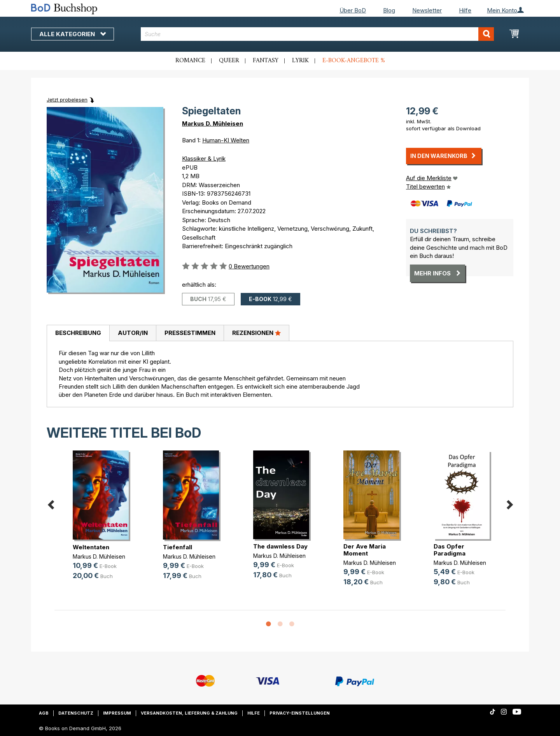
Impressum (117, 713)
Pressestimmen (190, 333)
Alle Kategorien (73, 34)
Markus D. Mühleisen (213, 124)
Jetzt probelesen (67, 100)
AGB (44, 713)
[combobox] (318, 34)
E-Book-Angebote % (354, 61)
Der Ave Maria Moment (365, 550)
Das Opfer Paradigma (450, 550)
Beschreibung (78, 333)
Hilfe (465, 10)
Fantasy (266, 61)
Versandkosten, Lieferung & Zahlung (189, 713)
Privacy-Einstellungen (300, 713)
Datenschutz (76, 713)
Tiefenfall (178, 547)
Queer (229, 61)
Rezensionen (256, 333)
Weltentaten (91, 547)
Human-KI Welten (226, 140)
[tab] (78, 333)
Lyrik (300, 61)
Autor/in (133, 333)
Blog (389, 10)
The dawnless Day (280, 546)
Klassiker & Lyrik (204, 159)
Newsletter (427, 10)
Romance (190, 61)
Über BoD (353, 10)
